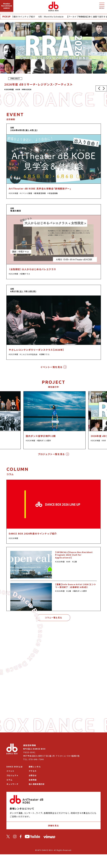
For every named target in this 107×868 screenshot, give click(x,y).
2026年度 (14, 193)
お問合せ (33, 775)
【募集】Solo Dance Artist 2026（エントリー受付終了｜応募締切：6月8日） (76, 586)
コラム (9, 780)
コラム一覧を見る (53, 618)
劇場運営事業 (40, 193)
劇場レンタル (35, 767)
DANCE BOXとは (14, 767)
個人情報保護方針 (37, 784)
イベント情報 (27, 193)
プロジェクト (12, 775)
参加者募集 (53, 193)
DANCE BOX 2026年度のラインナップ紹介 (33, 533)
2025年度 (14, 354)
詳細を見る (53, 826)
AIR (104, 440)
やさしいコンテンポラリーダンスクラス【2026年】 (37, 350)
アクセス (33, 771)
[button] (99, 88)
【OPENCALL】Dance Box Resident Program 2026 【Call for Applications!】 (74, 555)
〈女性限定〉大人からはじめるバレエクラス (32, 269)
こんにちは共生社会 (29, 354)
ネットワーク (12, 784)
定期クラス (26, 274)
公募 (75, 562)
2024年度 (14, 274)
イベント (10, 771)
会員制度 (33, 780)
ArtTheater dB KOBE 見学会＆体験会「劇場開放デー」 (40, 189)
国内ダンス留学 (44, 440)
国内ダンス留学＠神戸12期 (41, 436)
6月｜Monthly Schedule (52, 17)
